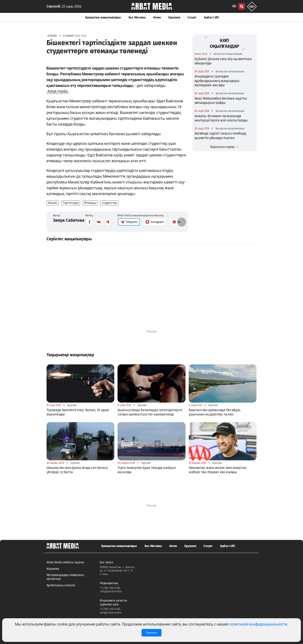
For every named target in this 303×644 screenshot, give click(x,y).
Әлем (157, 17)
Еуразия (174, 17)
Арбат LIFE (211, 17)
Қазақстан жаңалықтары (103, 17)
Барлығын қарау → (224, 147)
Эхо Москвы (137, 17)
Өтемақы (90, 203)
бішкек (53, 203)
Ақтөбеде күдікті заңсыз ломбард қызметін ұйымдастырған (220, 136)
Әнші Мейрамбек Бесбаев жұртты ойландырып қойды (221, 101)
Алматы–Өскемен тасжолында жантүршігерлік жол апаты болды (221, 118)
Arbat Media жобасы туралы (65, 562)
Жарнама (53, 569)
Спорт (192, 17)
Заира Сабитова (69, 220)
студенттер (109, 203)
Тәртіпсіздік (71, 203)
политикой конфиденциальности (258, 624)
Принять (151, 633)
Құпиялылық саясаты (61, 585)
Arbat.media (58, 91)
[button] (182, 222)
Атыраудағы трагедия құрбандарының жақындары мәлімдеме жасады (217, 81)
